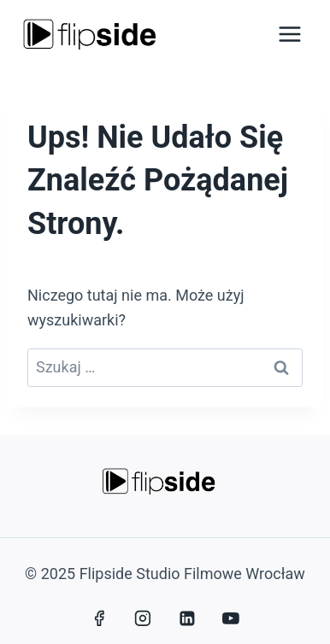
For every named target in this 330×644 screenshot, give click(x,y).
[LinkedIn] (187, 618)
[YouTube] (231, 618)
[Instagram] (143, 618)
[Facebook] (99, 618)
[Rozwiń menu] (289, 34)
